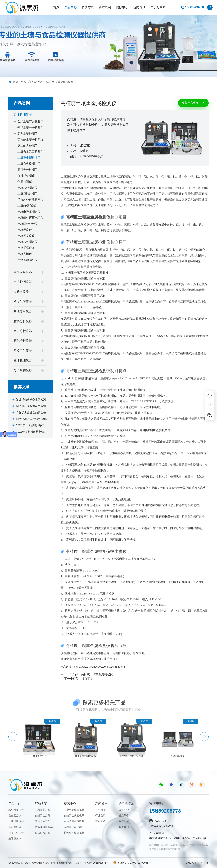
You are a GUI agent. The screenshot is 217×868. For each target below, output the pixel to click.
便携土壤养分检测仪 (30, 128)
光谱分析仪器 (23, 331)
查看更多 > (15, 838)
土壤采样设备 (26, 248)
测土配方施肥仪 (28, 146)
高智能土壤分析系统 (30, 140)
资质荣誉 (124, 815)
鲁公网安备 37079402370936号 (132, 863)
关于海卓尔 (158, 7)
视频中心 (122, 7)
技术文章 (100, 821)
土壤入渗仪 (25, 254)
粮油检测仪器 (23, 360)
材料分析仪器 (23, 321)
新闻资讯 (139, 7)
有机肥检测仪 (26, 176)
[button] (13, 742)
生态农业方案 (43, 810)
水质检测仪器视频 (74, 821)
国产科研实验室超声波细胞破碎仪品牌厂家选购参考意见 (32, 406)
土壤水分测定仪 (28, 188)
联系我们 (124, 827)
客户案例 (105, 7)
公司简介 (124, 810)
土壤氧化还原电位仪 (30, 218)
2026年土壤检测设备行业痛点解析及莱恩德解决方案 (32, 426)
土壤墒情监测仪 (28, 194)
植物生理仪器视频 (74, 833)
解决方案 (88, 7)
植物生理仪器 (23, 302)
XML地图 (191, 863)
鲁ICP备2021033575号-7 (97, 863)
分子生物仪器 (23, 370)
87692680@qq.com (161, 826)
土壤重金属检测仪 (63, 82)
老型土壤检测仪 (28, 134)
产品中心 (71, 7)
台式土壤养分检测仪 (30, 122)
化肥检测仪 (25, 182)
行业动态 (100, 815)
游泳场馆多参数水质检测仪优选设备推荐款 (32, 400)
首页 (56, 7)
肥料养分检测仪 (28, 170)
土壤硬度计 (25, 230)
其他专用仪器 (23, 311)
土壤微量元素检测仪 (30, 152)
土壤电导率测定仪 (29, 212)
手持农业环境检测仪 (30, 200)
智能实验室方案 (44, 827)
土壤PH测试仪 (27, 206)
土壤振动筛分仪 (28, 260)
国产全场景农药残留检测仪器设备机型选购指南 (32, 419)
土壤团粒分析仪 (28, 224)
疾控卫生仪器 (23, 351)
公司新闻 (100, 810)
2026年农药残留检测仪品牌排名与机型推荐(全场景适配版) (31, 432)
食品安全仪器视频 (74, 815)
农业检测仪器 (42, 82)
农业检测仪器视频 (74, 810)
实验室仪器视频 (73, 827)
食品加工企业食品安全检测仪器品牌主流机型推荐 (32, 413)
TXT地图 (204, 863)
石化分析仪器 (23, 341)
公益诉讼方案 (43, 833)
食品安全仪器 (23, 272)
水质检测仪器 (23, 282)
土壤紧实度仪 (26, 236)
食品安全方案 (43, 815)
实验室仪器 (21, 292)
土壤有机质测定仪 (29, 164)
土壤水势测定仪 (28, 242)
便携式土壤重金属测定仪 (97, 674)
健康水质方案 (43, 821)
